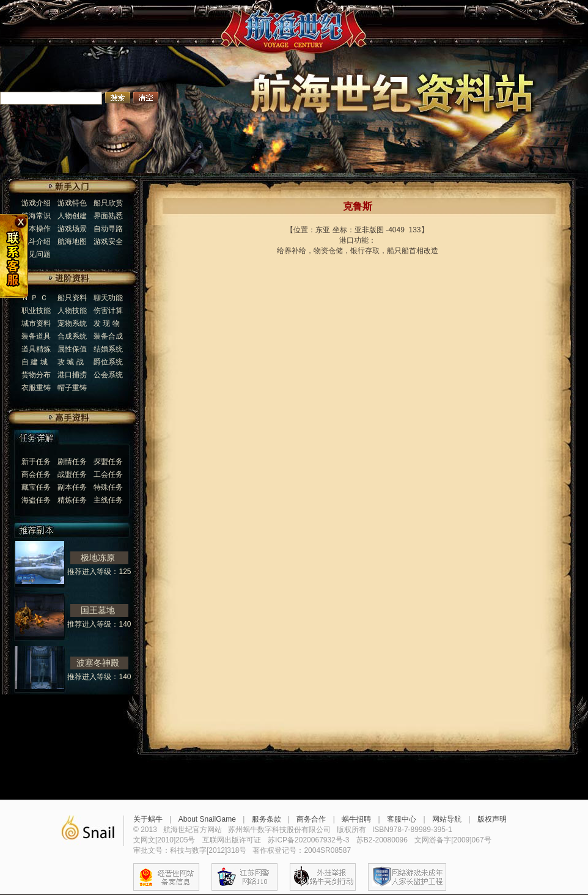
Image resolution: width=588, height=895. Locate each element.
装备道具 (36, 336)
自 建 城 (35, 362)
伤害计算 (108, 311)
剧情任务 (72, 462)
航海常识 (36, 216)
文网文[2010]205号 (164, 840)
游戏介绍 (36, 203)
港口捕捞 (72, 375)
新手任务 (36, 462)
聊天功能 (108, 298)
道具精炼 (36, 349)
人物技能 (72, 311)
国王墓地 (98, 610)
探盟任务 (108, 462)
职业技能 (36, 311)
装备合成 (108, 336)
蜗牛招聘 (356, 819)
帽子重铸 (72, 388)
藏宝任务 (36, 487)
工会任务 (108, 474)
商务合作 (311, 819)
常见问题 (36, 254)
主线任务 (108, 500)
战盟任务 (72, 474)
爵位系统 (108, 362)
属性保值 (72, 349)
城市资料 (36, 323)
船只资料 (72, 298)
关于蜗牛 (148, 819)
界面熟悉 (108, 216)
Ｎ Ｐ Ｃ (35, 298)
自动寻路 (108, 229)
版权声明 (492, 819)
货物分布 (36, 375)
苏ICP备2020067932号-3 (308, 840)
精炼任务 (72, 500)
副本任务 (72, 487)
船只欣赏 (108, 203)
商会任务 (36, 474)
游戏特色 (72, 203)
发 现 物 (107, 323)
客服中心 (402, 819)
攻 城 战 (71, 362)
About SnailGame (207, 819)
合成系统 (72, 336)
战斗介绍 (36, 241)
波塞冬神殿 (98, 663)
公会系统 (108, 375)
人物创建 (72, 216)
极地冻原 (98, 558)
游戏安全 (108, 241)
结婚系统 (108, 349)
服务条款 (266, 819)
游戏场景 (72, 229)
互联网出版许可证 (232, 840)
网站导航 (447, 819)
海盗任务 (36, 500)
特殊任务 (108, 487)
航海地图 (72, 241)
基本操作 (36, 229)
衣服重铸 (36, 388)
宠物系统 (72, 323)
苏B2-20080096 (382, 840)
